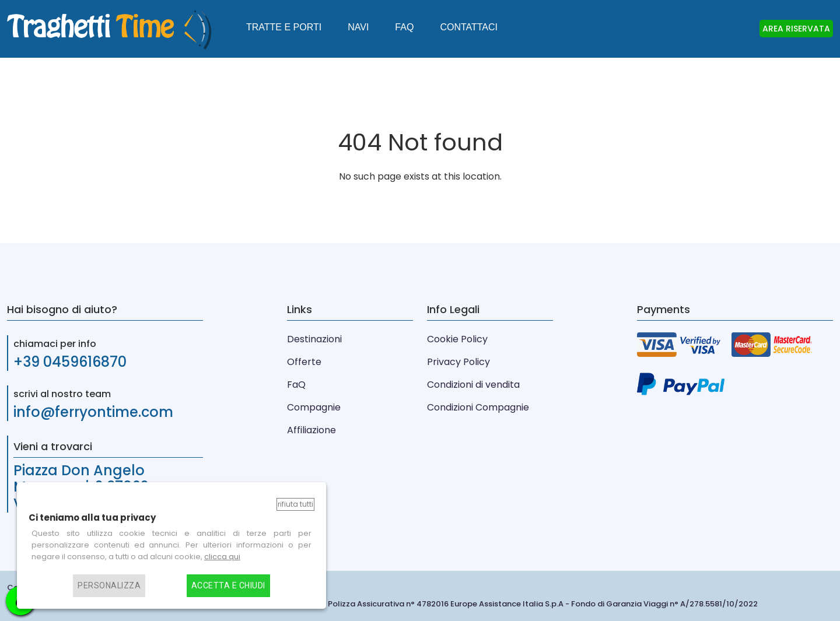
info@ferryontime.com (93, 412)
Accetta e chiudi (228, 586)
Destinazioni (314, 339)
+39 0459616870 (70, 362)
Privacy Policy (459, 362)
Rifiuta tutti (295, 504)
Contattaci (469, 27)
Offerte (304, 362)
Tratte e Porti (284, 27)
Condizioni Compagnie (478, 407)
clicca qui (222, 557)
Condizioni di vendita (473, 385)
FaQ (296, 385)
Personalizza (109, 586)
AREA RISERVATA (796, 29)
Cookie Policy (457, 339)
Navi (358, 27)
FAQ (404, 27)
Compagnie (314, 407)
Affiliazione (311, 430)
